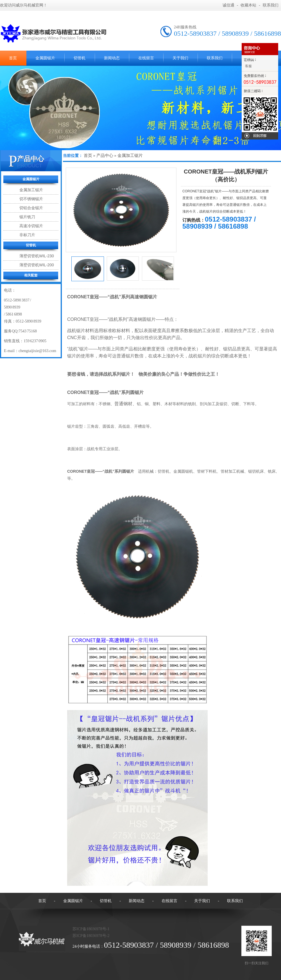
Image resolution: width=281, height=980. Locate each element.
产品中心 (31, 159)
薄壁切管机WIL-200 (37, 265)
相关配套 (31, 275)
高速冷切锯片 (31, 226)
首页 (88, 156)
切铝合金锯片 (31, 208)
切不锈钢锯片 (31, 199)
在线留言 (146, 58)
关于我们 (180, 58)
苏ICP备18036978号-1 (91, 929)
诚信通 (228, 5)
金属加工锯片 (31, 190)
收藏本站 (248, 5)
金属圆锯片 (45, 58)
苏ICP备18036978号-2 (91, 936)
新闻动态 (112, 58)
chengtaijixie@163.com (37, 351)
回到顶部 (260, 136)
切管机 (80, 58)
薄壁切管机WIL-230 (37, 256)
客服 (248, 66)
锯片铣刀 (27, 217)
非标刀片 (27, 235)
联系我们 (271, 5)
